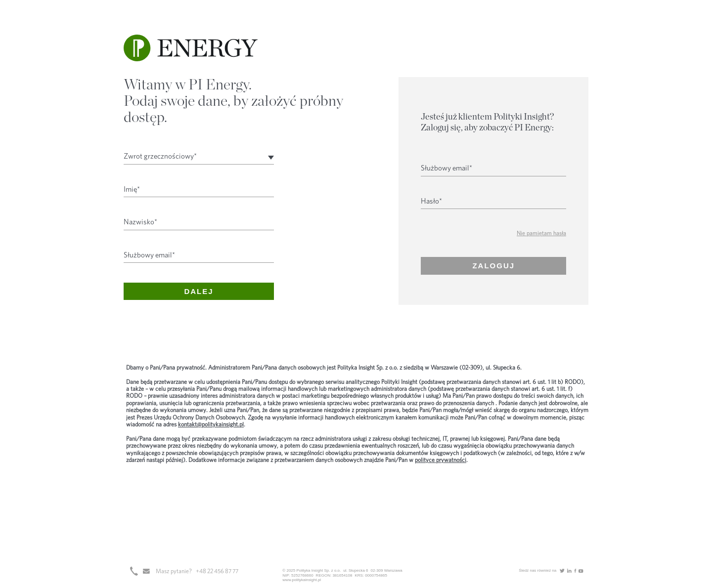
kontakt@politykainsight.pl (211, 424)
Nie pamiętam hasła (541, 233)
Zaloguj (493, 266)
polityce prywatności (441, 460)
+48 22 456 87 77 (217, 571)
